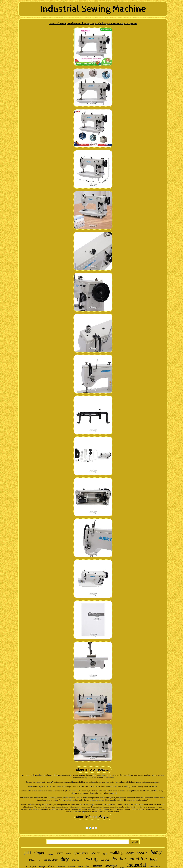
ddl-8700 (96, 853)
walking (117, 853)
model (122, 867)
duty (65, 859)
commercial (154, 866)
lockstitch (105, 860)
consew (61, 866)
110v (40, 861)
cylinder (71, 867)
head (130, 853)
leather (119, 859)
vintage (42, 867)
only (68, 854)
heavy (156, 852)
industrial (137, 865)
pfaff (105, 854)
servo (60, 853)
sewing (90, 859)
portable (51, 854)
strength (111, 866)
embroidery (51, 860)
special (76, 860)
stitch (51, 866)
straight (31, 867)
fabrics (80, 867)
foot (153, 859)
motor (98, 865)
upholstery (81, 853)
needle (142, 853)
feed (88, 866)
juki (27, 853)
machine (138, 859)
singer (39, 852)
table (32, 860)
